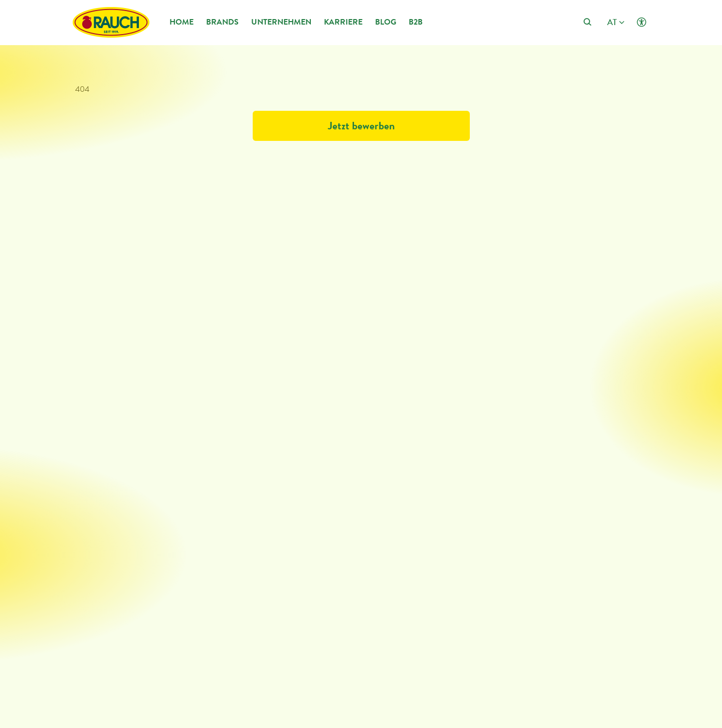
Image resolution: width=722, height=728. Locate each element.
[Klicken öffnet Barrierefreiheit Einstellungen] (642, 22)
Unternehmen (281, 22)
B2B (416, 22)
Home (182, 22)
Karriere (343, 22)
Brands (222, 22)
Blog (386, 22)
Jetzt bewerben (361, 126)
